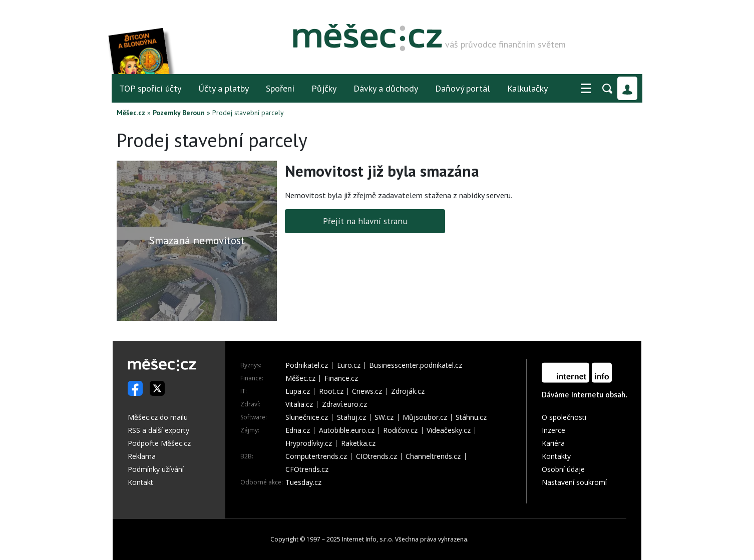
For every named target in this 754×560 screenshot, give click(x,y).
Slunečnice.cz (307, 417)
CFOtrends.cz (307, 469)
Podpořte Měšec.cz (159, 443)
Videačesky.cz (449, 430)
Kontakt (140, 482)
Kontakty (556, 456)
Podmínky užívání (156, 469)
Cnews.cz (367, 391)
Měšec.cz (131, 113)
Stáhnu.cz (471, 417)
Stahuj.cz (351, 417)
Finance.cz (341, 378)
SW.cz (384, 417)
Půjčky (324, 88)
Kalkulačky (527, 88)
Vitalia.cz (299, 404)
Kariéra (553, 443)
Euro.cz (349, 365)
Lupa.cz (298, 391)
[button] (586, 89)
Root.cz (331, 391)
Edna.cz (298, 430)
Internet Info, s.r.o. (368, 539)
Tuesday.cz (303, 482)
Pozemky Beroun (179, 113)
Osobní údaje (563, 469)
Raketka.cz (358, 443)
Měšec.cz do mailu (158, 417)
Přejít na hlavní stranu (365, 221)
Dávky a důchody (386, 88)
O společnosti (564, 417)
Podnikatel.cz (307, 365)
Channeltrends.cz (433, 456)
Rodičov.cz (400, 430)
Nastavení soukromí (574, 482)
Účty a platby (224, 88)
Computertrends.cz (316, 456)
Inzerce (553, 430)
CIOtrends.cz (376, 456)
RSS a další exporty (158, 430)
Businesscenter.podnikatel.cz (416, 365)
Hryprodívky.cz (309, 443)
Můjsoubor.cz (425, 417)
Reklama (142, 456)
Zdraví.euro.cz (344, 404)
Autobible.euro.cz (347, 430)
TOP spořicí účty (150, 88)
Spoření (280, 88)
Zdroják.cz (408, 391)
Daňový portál (463, 88)
